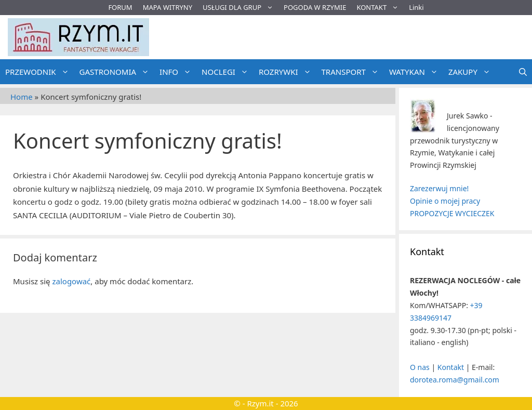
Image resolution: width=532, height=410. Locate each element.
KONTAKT (380, 8)
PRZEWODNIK (40, 72)
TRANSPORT (353, 72)
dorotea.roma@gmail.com (455, 380)
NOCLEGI (228, 72)
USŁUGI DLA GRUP (241, 8)
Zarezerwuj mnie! (439, 188)
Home (22, 97)
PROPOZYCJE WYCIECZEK (452, 213)
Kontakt (451, 367)
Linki (416, 7)
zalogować (71, 281)
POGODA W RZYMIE (315, 7)
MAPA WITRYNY (168, 7)
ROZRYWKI (288, 72)
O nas (420, 367)
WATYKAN (416, 72)
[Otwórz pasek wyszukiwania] (523, 72)
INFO (178, 72)
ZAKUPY (472, 72)
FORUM (120, 7)
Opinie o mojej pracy (445, 201)
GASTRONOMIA (117, 72)
